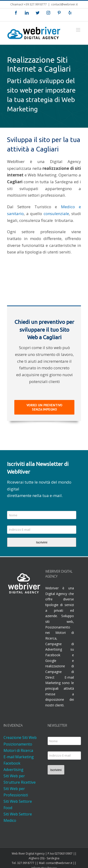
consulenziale (56, 214)
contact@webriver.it (64, 4)
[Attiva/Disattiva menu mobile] (78, 30)
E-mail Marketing (19, 757)
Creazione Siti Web (20, 738)
